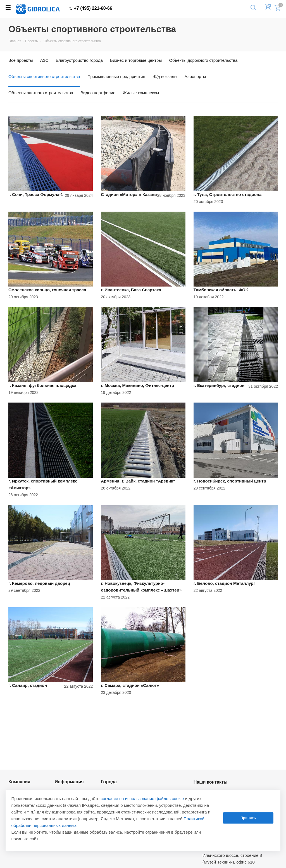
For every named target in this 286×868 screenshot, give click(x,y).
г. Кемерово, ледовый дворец (39, 583)
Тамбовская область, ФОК (221, 290)
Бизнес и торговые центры (136, 60)
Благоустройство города (79, 60)
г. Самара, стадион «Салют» (130, 685)
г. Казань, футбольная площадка (42, 385)
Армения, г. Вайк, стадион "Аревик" (138, 481)
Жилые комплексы (141, 93)
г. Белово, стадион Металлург (224, 583)
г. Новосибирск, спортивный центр (230, 481)
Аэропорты (195, 76)
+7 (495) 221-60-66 (91, 8)
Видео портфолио (98, 93)
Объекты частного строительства (41, 93)
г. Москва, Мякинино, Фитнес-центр (137, 385)
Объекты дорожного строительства (203, 60)
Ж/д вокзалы (165, 76)
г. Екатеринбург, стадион (219, 385)
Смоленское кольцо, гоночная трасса (47, 290)
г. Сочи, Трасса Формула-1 (36, 194)
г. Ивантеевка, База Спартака (131, 290)
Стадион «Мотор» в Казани (129, 194)
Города (109, 782)
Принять (248, 818)
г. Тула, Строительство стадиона (228, 194)
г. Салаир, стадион (28, 685)
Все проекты (21, 60)
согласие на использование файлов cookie (142, 799)
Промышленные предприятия (116, 76)
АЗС (44, 60)
